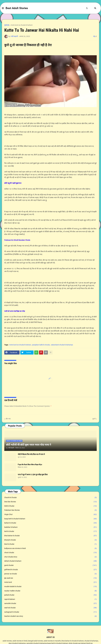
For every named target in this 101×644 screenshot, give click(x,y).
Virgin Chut (50, 515)
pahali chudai (50, 595)
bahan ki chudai (50, 523)
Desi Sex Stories (50, 502)
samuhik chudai (50, 603)
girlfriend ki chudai (50, 570)
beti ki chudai (50, 531)
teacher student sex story (50, 616)
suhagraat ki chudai (50, 612)
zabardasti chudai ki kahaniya (62, 345)
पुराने (94, 419)
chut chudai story (50, 557)
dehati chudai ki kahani (50, 561)
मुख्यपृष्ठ (7, 25)
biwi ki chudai (50, 544)
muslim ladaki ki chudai (50, 587)
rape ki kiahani (50, 599)
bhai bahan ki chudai (50, 536)
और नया (8, 419)
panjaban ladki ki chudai (41, 345)
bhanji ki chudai (50, 540)
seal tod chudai (50, 608)
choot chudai (50, 553)
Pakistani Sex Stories (50, 510)
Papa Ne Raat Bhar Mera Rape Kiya (30, 464)
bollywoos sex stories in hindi (50, 548)
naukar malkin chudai (50, 591)
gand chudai (50, 565)
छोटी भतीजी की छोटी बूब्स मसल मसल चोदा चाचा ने (29, 445)
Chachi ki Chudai (50, 498)
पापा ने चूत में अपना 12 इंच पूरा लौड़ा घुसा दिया (33, 475)
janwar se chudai (50, 574)
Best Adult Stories (17, 8)
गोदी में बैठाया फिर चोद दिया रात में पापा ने (31, 454)
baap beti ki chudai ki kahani (50, 519)
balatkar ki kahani (50, 527)
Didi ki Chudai (50, 506)
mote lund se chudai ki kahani (22, 25)
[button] (3, 8)
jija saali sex (50, 578)
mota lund (50, 582)
